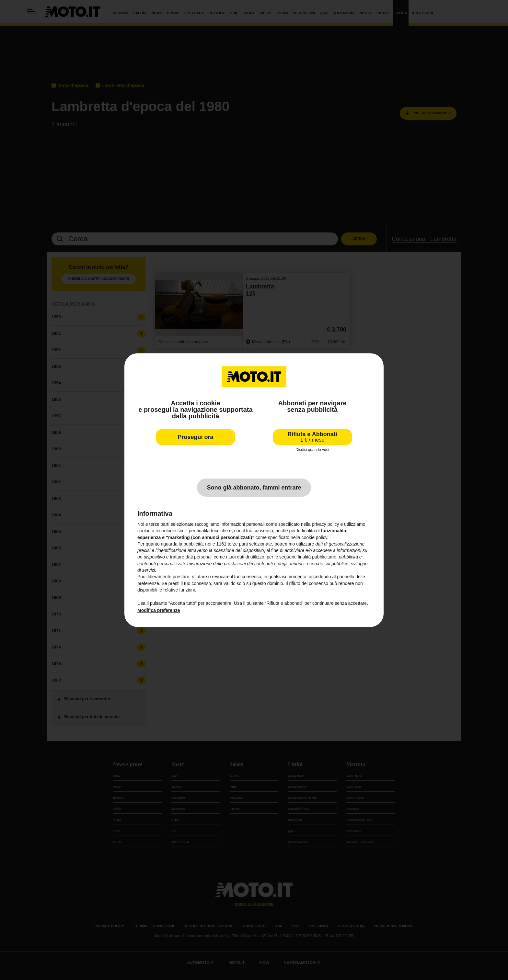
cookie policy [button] (314, 537)
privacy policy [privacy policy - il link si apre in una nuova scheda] (326, 524)
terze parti (238, 544)
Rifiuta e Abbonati (312, 437)
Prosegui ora (195, 437)
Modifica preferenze (159, 610)
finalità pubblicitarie (317, 557)
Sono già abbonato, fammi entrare (254, 488)
